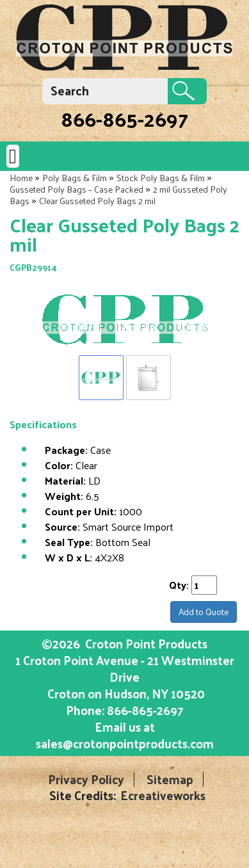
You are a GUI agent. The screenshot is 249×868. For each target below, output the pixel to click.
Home (21, 178)
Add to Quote (204, 612)
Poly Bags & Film (75, 178)
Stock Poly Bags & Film (161, 178)
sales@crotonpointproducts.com (125, 743)
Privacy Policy (86, 779)
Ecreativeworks (163, 795)
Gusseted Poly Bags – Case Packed (76, 189)
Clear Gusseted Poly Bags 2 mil (97, 201)
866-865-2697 (124, 118)
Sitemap (170, 779)
